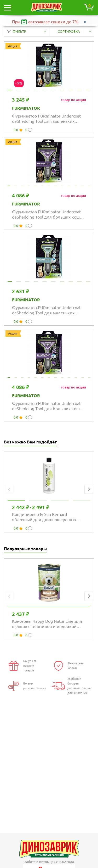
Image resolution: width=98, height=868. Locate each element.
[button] (89, 489)
